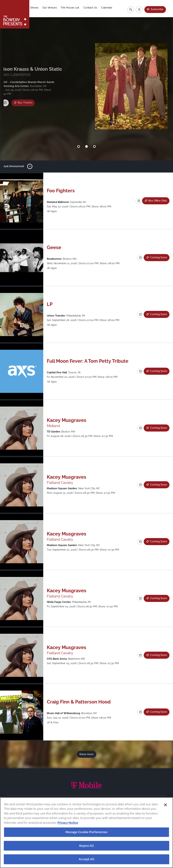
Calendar (109, 9)
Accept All (86, 859)
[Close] (165, 805)
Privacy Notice (68, 823)
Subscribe (157, 9)
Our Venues (52, 9)
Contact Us (92, 9)
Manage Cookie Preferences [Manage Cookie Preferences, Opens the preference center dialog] (86, 832)
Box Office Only (29, 103)
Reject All (86, 846)
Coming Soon (158, 257)
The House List (72, 9)
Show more (86, 754)
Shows (36, 9)
